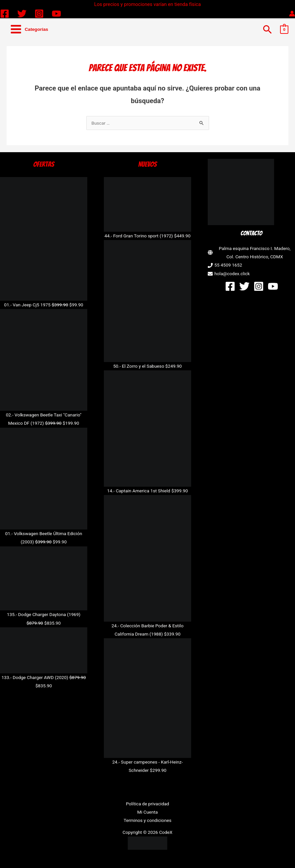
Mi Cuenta (148, 812)
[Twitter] (22, 14)
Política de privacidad (147, 804)
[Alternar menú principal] (29, 29)
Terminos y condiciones (147, 820)
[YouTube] (56, 14)
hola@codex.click (232, 274)
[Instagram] (39, 14)
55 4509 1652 (228, 265)
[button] (268, 29)
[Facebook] (5, 14)
